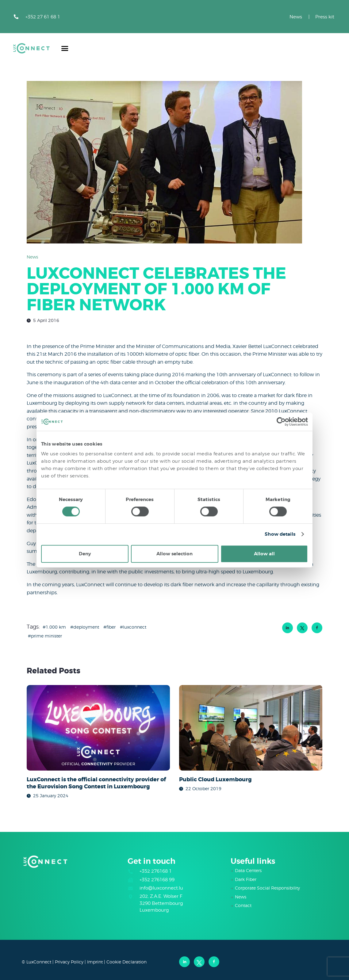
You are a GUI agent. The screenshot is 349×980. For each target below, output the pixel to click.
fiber (111, 627)
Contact (243, 905)
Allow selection (174, 554)
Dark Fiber (246, 879)
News (296, 17)
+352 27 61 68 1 (43, 17)
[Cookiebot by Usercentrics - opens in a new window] (281, 422)
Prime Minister (46, 636)
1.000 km (56, 627)
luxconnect (135, 627)
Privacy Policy (69, 962)
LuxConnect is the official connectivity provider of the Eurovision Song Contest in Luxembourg (96, 783)
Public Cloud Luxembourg (215, 780)
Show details (280, 534)
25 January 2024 (51, 796)
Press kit (325, 17)
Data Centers (248, 870)
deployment (86, 627)
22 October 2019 (203, 789)
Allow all (264, 554)
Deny (85, 554)
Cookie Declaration (127, 962)
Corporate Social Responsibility (267, 888)
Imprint (95, 962)
